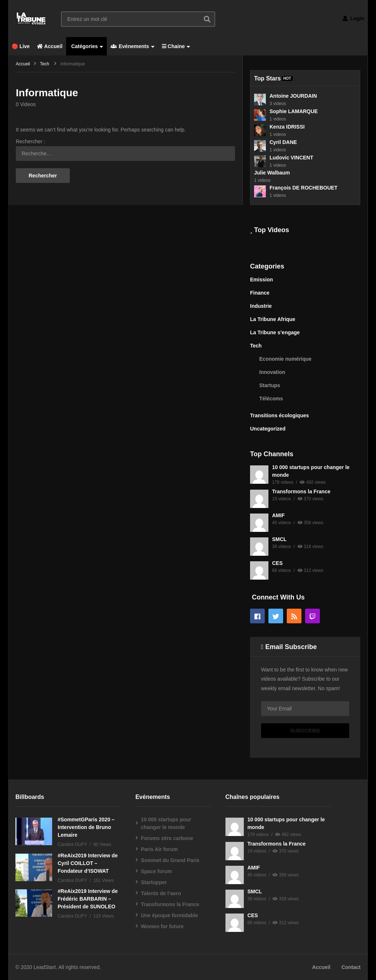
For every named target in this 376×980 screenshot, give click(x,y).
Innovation (272, 372)
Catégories (86, 46)
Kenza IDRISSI (287, 127)
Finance (260, 293)
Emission (261, 280)
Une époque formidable (170, 915)
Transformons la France (301, 491)
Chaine (176, 46)
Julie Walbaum (272, 173)
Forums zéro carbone (167, 838)
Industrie (261, 306)
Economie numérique (285, 359)
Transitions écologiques (279, 415)
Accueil (50, 46)
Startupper (154, 882)
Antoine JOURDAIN (293, 96)
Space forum (157, 871)
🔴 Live (21, 46)
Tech (256, 346)
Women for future (162, 926)
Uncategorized (268, 429)
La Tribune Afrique (273, 319)
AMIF (278, 515)
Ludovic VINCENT (291, 158)
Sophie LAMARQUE (294, 111)
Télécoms (271, 399)
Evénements (132, 46)
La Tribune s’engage (275, 332)
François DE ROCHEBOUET (303, 188)
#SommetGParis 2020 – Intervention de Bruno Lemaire (86, 827)
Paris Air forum (160, 849)
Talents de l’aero (161, 893)
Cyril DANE (283, 142)
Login (353, 18)
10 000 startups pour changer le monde (166, 823)
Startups (270, 385)
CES (277, 563)
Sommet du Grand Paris (170, 860)
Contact (351, 967)
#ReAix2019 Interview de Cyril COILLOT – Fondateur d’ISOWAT (88, 863)
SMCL (279, 539)
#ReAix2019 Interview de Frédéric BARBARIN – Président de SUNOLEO (88, 899)
